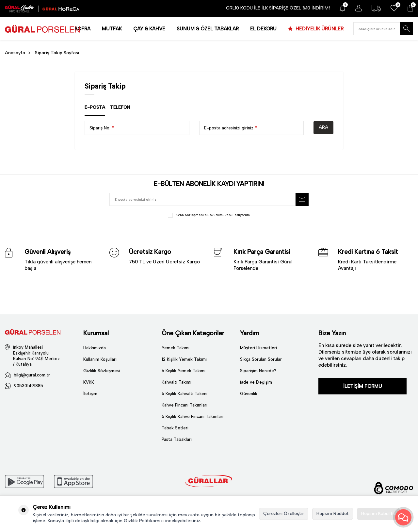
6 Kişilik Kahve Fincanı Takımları (193, 416)
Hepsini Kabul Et (378, 514)
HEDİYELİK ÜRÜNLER (319, 29)
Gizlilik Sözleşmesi (102, 371)
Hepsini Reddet (333, 514)
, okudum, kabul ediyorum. (209, 215)
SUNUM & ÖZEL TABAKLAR (208, 29)
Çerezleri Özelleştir (284, 514)
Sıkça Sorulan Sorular (261, 359)
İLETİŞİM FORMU (363, 386)
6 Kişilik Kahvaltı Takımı (185, 394)
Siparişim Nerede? (258, 371)
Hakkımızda (95, 348)
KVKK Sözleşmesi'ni (192, 215)
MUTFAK (112, 29)
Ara (323, 127)
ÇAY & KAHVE (149, 29)
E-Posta (95, 107)
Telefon (120, 107)
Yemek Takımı (176, 348)
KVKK (89, 382)
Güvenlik (249, 394)
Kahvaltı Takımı (177, 382)
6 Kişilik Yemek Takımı (184, 371)
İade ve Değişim (256, 382)
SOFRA (82, 29)
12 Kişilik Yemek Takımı (184, 359)
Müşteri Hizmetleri (258, 348)
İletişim (90, 394)
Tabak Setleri (175, 428)
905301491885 (29, 386)
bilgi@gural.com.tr (32, 375)
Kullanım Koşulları (100, 359)
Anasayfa (15, 53)
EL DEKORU (263, 29)
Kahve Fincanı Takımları (185, 405)
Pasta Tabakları (177, 439)
